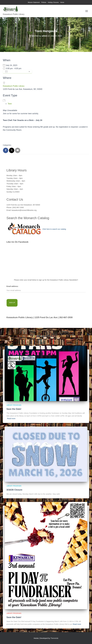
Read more (11, 419)
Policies (44, 2)
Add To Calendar (16, 72)
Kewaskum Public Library (14, 86)
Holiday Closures (53, 2)
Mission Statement (34, 2)
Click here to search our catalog (54, 229)
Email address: (12, 286)
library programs (14, 405)
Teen (10, 104)
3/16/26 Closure (14, 490)
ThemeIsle (54, 638)
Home (62, 2)
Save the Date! (14, 409)
